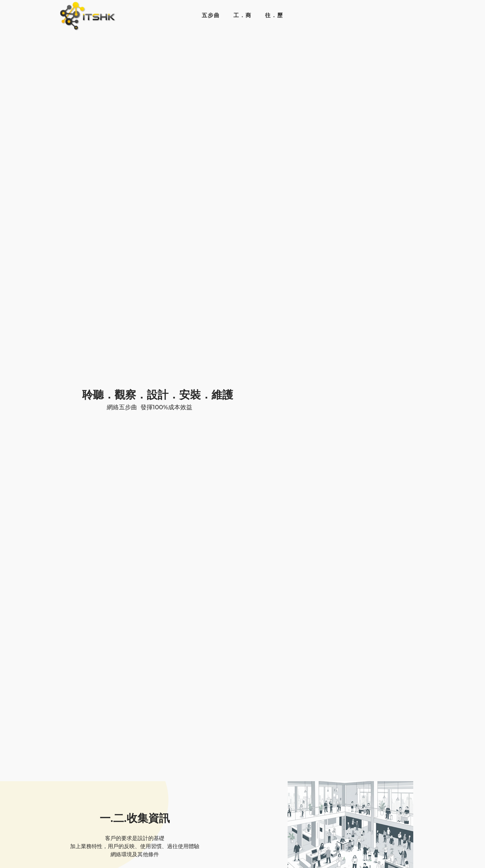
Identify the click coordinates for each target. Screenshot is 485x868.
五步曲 (211, 15)
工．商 (243, 15)
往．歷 (274, 15)
